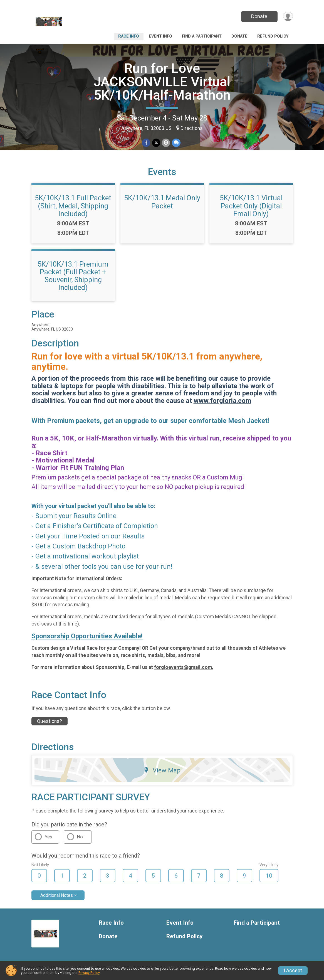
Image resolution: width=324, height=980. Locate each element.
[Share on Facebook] (146, 143)
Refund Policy (273, 36)
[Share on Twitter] (156, 143)
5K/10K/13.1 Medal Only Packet (162, 202)
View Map (162, 770)
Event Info (160, 36)
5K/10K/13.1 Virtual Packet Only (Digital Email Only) (251, 206)
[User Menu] (288, 17)
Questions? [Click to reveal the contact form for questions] (50, 721)
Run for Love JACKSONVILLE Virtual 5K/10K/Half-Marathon (162, 82)
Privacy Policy (89, 973)
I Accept (293, 971)
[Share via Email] (166, 143)
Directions (192, 128)
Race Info (129, 36)
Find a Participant (202, 36)
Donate (259, 16)
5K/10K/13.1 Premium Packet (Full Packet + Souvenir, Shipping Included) (73, 276)
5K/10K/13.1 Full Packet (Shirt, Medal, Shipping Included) (73, 206)
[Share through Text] (176, 143)
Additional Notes (57, 895)
